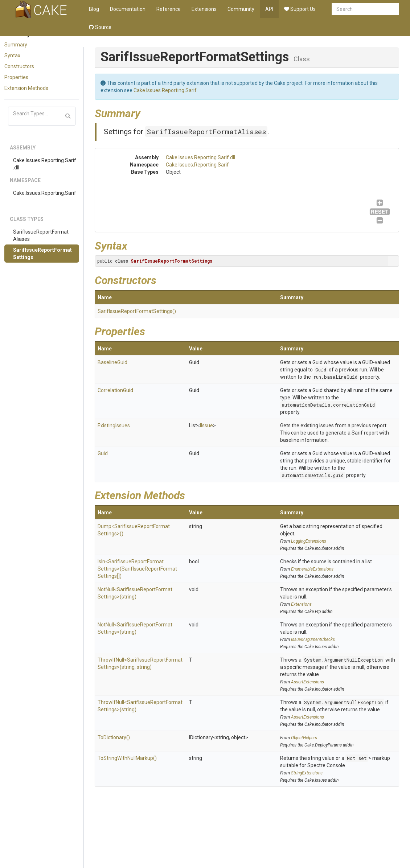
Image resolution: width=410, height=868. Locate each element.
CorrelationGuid (115, 390)
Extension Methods (26, 88)
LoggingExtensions (309, 541)
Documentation (128, 9)
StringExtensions (307, 773)
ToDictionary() (114, 737)
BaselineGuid (112, 362)
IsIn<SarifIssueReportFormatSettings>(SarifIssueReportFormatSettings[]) (137, 569)
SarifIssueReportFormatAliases (41, 235)
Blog (94, 9)
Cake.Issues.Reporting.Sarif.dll (45, 164)
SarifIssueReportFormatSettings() (137, 311)
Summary (16, 45)
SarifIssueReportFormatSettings (42, 254)
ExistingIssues (114, 425)
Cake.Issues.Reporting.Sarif (45, 193)
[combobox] (365, 9)
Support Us (300, 9)
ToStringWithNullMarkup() (127, 758)
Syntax (12, 55)
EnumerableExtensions (312, 569)
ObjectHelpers (304, 738)
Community (241, 9)
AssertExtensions (307, 682)
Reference (169, 9)
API (269, 9)
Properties (16, 77)
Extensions (204, 9)
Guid (321, 370)
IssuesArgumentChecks (313, 639)
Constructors (19, 66)
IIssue (206, 425)
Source (100, 27)
